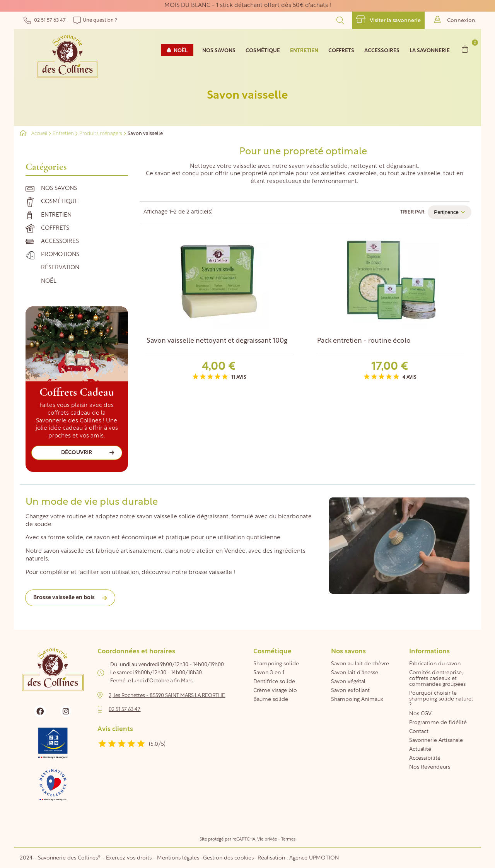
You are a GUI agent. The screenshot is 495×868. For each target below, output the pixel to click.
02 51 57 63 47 (45, 20)
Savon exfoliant (350, 691)
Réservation (60, 268)
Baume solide (271, 700)
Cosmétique (60, 202)
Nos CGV (420, 714)
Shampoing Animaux (357, 700)
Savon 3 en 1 (269, 673)
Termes (288, 840)
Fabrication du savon (435, 664)
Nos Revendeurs (430, 767)
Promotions (60, 255)
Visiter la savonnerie (388, 20)
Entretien (56, 215)
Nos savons (59, 189)
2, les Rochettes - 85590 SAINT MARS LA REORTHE (167, 696)
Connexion (455, 20)
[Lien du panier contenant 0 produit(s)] (465, 49)
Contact (419, 732)
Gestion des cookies (228, 858)
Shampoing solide (276, 664)
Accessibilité (425, 758)
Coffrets (55, 228)
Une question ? (95, 20)
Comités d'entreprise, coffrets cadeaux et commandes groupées (437, 679)
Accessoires (60, 242)
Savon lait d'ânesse (355, 673)
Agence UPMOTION (314, 858)
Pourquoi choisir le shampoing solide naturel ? (441, 699)
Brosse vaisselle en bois (64, 598)
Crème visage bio (275, 691)
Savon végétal (348, 682)
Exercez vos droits (130, 858)
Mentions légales (178, 858)
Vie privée (267, 840)
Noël (49, 281)
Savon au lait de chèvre (360, 664)
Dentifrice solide (274, 682)
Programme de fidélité (438, 723)
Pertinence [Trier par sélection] (450, 212)
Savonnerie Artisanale (436, 741)
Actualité (420, 749)
